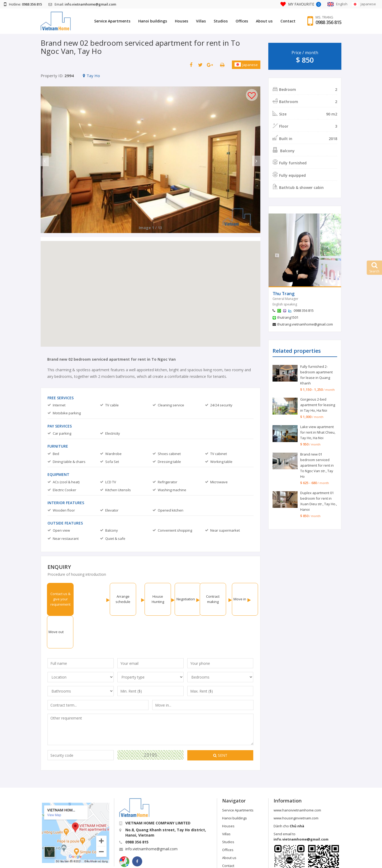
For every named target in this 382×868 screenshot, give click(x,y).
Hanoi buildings (153, 21)
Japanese (246, 65)
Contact (288, 21)
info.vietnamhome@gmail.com (151, 816)
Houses (182, 21)
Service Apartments (112, 21)
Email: (82, 4)
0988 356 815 (328, 22)
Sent (220, 723)
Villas (201, 21)
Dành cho (289, 793)
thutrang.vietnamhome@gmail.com (305, 324)
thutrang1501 (288, 317)
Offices (242, 21)
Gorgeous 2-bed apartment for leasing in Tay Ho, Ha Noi (318, 405)
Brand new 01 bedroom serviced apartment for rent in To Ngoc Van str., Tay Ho (317, 465)
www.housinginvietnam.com (296, 785)
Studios (221, 21)
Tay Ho (91, 76)
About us (264, 21)
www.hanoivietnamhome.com (297, 777)
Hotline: (23, 4)
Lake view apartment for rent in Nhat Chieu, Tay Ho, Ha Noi (318, 432)
